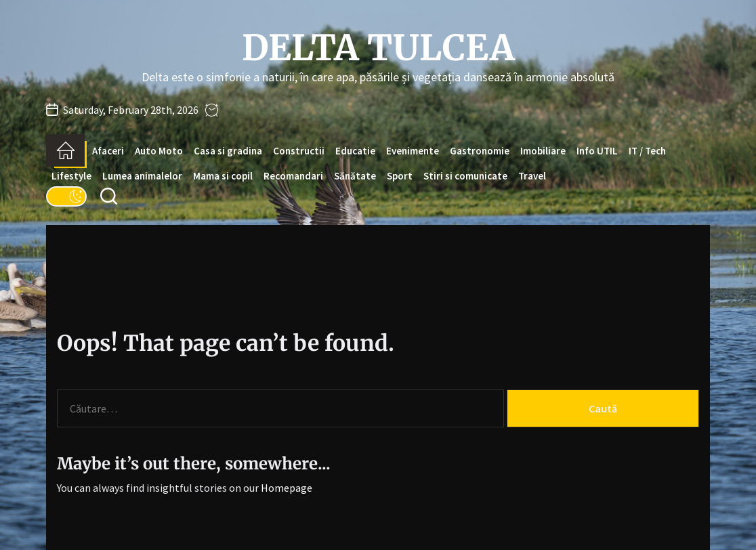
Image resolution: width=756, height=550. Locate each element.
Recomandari (293, 176)
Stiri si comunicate (465, 176)
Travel (532, 176)
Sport (400, 176)
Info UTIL (597, 151)
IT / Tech (647, 151)
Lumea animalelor (142, 176)
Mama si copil (223, 176)
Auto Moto (159, 151)
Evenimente (413, 151)
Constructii (299, 151)
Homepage (287, 488)
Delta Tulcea (378, 48)
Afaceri (108, 151)
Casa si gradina (228, 151)
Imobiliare (543, 151)
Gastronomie (480, 151)
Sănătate (355, 176)
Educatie (355, 151)
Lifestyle (71, 176)
